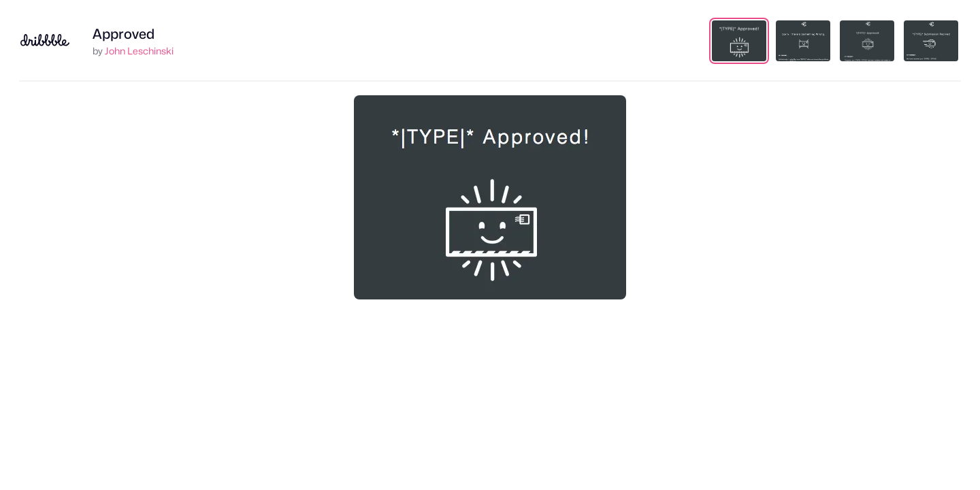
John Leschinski (139, 51)
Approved (124, 34)
